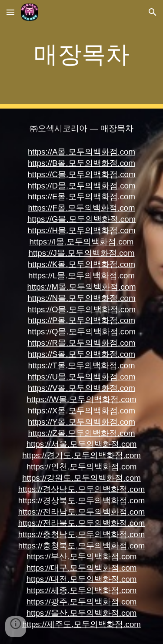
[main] (82, 54)
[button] (10, 12)
